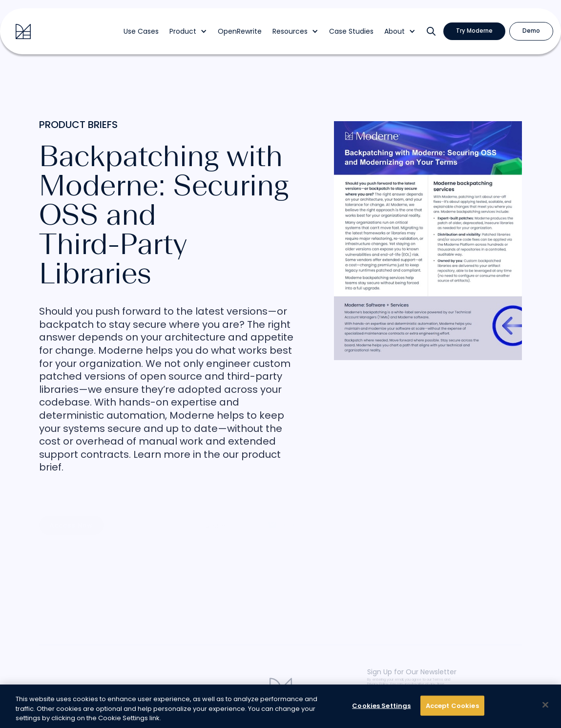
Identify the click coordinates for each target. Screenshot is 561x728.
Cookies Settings (381, 705)
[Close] (545, 705)
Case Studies (351, 32)
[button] (188, 32)
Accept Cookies (452, 705)
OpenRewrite (240, 32)
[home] (23, 32)
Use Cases (141, 32)
